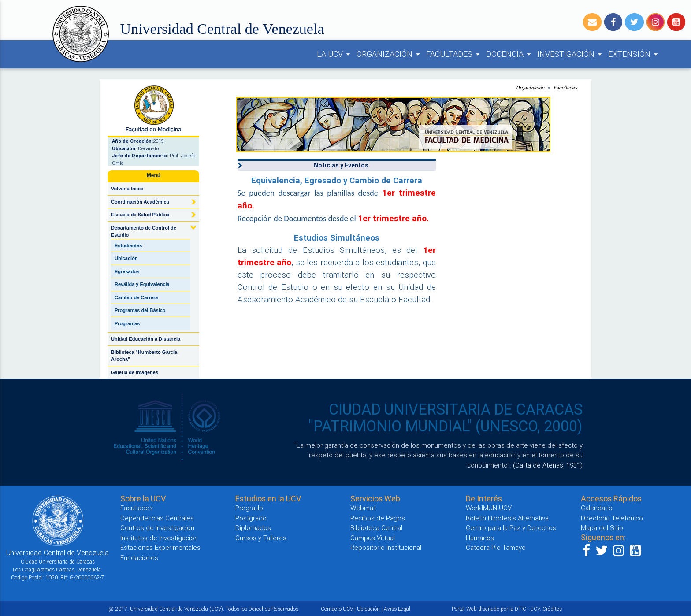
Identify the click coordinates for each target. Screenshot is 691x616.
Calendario (597, 508)
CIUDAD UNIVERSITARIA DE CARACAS (456, 409)
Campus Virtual (373, 538)
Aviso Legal (397, 609)
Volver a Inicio (127, 189)
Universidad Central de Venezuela (222, 29)
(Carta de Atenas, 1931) (548, 465)
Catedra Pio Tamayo (496, 547)
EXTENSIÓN (634, 54)
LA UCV (335, 54)
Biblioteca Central (376, 528)
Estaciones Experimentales (160, 547)
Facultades (565, 88)
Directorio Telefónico (612, 518)
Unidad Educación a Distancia (146, 339)
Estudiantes (128, 245)
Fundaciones (139, 558)
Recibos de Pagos (378, 518)
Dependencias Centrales (157, 518)
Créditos (552, 609)
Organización (530, 88)
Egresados (127, 271)
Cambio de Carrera (136, 297)
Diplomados (253, 528)
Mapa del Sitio (602, 528)
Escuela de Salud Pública (140, 215)
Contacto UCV (337, 609)
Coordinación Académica (140, 202)
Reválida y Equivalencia (142, 284)
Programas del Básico (140, 310)
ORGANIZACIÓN (390, 54)
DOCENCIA (510, 54)
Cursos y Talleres (261, 538)
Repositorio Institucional (386, 547)
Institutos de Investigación (159, 538)
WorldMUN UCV (489, 508)
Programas (127, 323)
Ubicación (126, 258)
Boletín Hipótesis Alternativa (507, 518)
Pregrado (249, 508)
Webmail (363, 508)
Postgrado (251, 518)
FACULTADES (454, 54)
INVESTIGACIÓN (571, 54)
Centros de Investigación (157, 528)
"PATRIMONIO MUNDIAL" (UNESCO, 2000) (446, 426)
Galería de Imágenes (135, 372)
